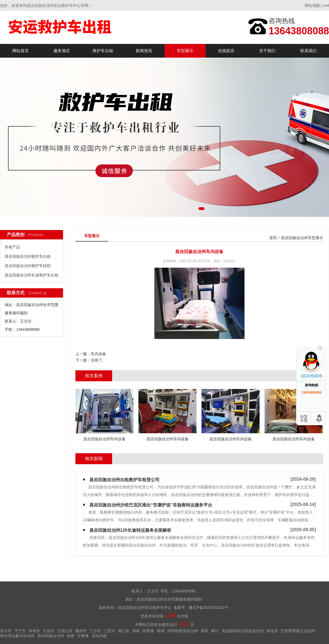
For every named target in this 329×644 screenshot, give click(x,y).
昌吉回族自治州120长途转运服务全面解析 (130, 530)
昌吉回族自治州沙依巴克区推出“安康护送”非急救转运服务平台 (151, 505)
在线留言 (226, 51)
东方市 (6, 631)
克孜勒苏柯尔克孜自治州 (243, 631)
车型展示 (185, 51)
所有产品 (12, 247)
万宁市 (20, 631)
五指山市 (65, 631)
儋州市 (81, 631)
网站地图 (312, 5)
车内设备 (98, 354)
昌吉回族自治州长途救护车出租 (32, 275)
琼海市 (34, 631)
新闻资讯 (144, 51)
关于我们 (267, 51)
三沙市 (95, 631)
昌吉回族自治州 (51, 636)
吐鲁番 (83, 636)
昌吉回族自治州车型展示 (302, 238)
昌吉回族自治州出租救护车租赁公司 (124, 480)
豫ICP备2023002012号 (209, 607)
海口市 (124, 631)
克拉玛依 (99, 636)
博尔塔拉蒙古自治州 (17, 636)
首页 (273, 238)
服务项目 (62, 51)
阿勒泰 (148, 631)
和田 (205, 631)
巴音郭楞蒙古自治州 (298, 631)
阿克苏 (272, 631)
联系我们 (308, 51)
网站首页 (21, 51)
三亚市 (109, 631)
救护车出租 (103, 51)
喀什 (215, 631)
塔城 (161, 631)
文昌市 (49, 631)
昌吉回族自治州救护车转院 (28, 266)
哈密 (71, 636)
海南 (136, 631)
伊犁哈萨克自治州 (183, 631)
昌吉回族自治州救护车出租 (28, 256)
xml (326, 5)
